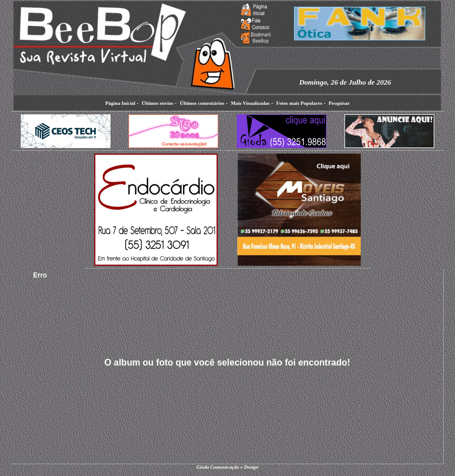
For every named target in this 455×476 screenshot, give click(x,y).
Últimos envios (158, 103)
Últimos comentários (202, 103)
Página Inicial (120, 103)
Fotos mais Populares (299, 103)
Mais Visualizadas (250, 103)
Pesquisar (339, 103)
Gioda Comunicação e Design (227, 467)
